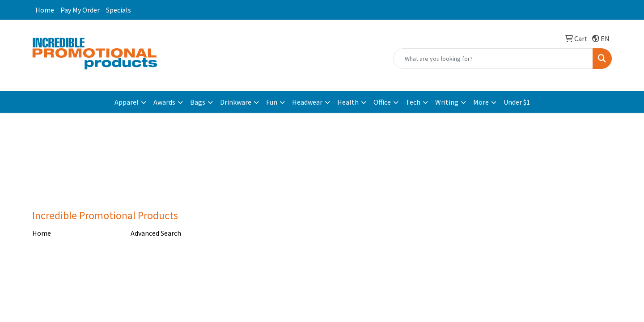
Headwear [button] (307, 102)
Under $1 (517, 102)
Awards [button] (164, 102)
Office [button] (382, 102)
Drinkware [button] (236, 102)
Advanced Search (156, 233)
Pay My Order (80, 10)
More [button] (481, 102)
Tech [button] (413, 102)
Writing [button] (447, 102)
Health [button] (348, 102)
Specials (119, 10)
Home (45, 10)
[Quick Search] (493, 59)
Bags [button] (198, 102)
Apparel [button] (127, 102)
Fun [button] (272, 102)
